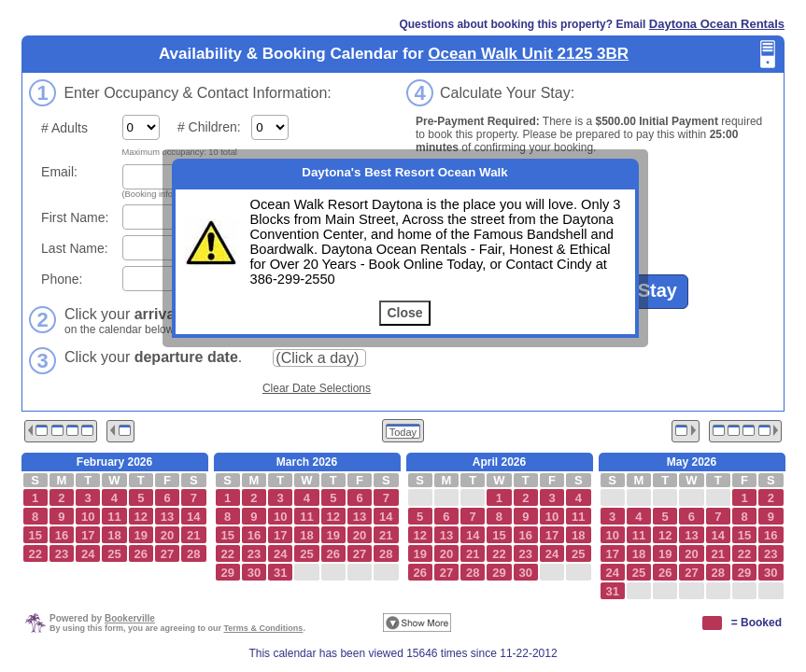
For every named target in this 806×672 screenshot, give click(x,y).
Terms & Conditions (264, 628)
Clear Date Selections (317, 388)
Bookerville (130, 618)
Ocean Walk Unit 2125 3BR (528, 54)
